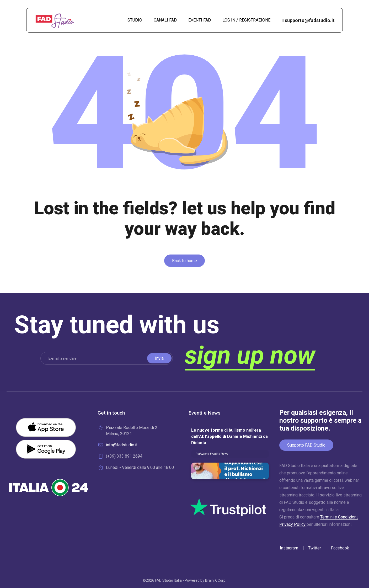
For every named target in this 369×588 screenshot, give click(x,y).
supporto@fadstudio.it (308, 20)
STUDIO (135, 20)
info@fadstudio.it (122, 445)
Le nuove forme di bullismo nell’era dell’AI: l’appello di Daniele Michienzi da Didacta (229, 436)
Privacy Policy (292, 524)
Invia (159, 358)
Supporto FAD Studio (306, 445)
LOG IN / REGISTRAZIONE (246, 20)
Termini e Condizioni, (339, 517)
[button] (184, 261)
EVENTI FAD (200, 20)
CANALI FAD (165, 20)
